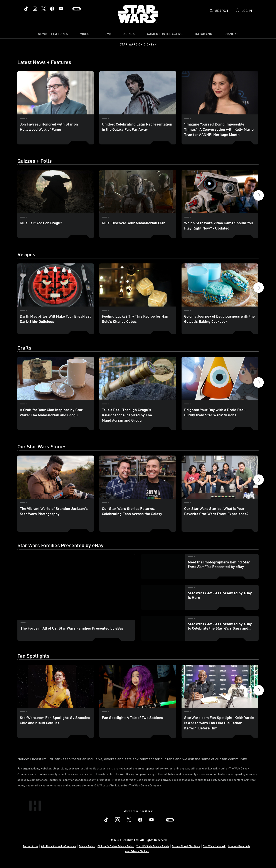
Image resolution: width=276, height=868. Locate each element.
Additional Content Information (58, 851)
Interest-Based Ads (239, 851)
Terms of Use (30, 851)
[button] (259, 196)
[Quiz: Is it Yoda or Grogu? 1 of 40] (56, 192)
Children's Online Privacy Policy (116, 851)
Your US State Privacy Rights (153, 851)
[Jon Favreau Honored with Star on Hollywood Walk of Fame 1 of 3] (56, 93)
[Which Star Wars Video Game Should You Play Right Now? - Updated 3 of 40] (220, 192)
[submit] (211, 11)
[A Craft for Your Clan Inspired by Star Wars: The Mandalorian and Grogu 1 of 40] (56, 384)
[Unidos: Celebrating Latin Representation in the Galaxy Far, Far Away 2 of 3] (138, 93)
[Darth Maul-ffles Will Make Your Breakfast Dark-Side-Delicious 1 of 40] (56, 285)
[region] (76, 592)
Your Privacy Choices (137, 856)
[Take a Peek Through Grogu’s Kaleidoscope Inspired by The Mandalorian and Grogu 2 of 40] (138, 384)
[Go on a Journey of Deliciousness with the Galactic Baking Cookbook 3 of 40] (220, 285)
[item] (53, 35)
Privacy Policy (87, 851)
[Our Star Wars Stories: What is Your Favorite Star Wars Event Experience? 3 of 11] (220, 482)
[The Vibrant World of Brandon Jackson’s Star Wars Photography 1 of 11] (56, 482)
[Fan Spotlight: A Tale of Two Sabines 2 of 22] (138, 692)
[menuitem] (85, 35)
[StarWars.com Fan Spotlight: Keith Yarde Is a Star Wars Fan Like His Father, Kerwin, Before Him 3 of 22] (220, 692)
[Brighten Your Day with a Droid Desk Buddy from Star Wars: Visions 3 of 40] (220, 384)
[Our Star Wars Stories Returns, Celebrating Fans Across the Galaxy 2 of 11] (138, 482)
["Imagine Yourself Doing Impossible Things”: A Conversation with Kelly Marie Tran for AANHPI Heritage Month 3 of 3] (220, 93)
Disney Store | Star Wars (186, 851)
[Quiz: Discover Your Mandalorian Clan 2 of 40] (138, 192)
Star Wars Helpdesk (214, 851)
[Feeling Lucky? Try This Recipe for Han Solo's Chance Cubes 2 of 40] (138, 285)
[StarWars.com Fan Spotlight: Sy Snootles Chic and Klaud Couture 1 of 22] (56, 692)
